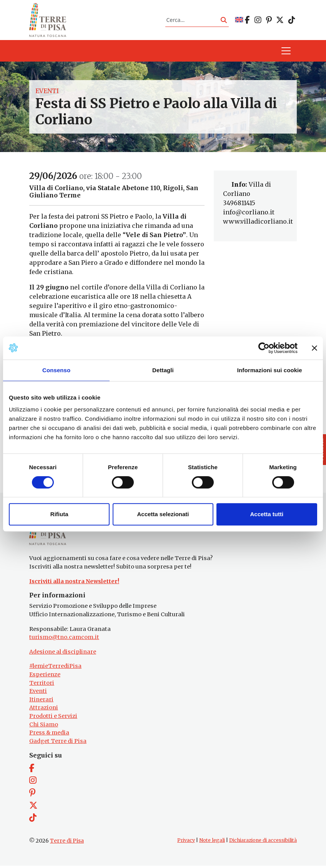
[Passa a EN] (239, 21)
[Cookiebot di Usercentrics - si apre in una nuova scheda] (264, 348)
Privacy (186, 843)
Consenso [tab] (56, 370)
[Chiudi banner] (314, 348)
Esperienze (45, 677)
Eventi (47, 92)
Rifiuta (59, 514)
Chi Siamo (44, 727)
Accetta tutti (267, 514)
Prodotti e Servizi (53, 719)
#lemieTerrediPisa (55, 669)
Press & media (49, 735)
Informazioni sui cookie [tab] (270, 370)
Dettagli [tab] (163, 370)
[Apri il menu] (286, 52)
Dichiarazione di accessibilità (263, 843)
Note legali (212, 843)
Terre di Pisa (67, 843)
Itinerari (41, 702)
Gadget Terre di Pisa (58, 744)
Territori (42, 686)
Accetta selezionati (163, 514)
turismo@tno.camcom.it (64, 640)
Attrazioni (44, 710)
